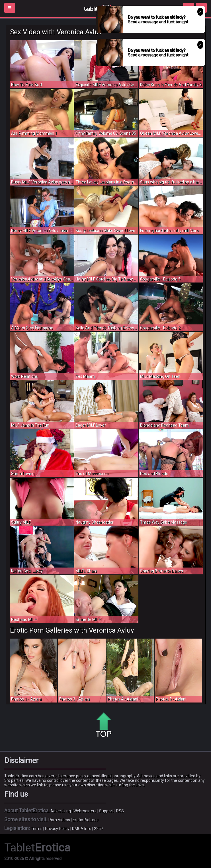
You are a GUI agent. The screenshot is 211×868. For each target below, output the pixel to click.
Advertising (61, 811)
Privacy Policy (57, 829)
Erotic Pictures (86, 820)
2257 (99, 829)
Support (106, 811)
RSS (120, 811)
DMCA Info (82, 829)
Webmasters (85, 811)
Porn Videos (59, 820)
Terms (37, 829)
